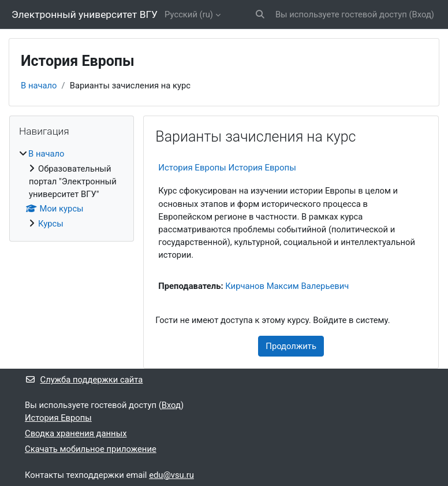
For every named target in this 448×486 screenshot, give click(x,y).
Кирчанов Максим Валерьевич (287, 286)
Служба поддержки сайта (84, 380)
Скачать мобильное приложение (91, 449)
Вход (422, 14)
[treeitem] (72, 188)
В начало (39, 86)
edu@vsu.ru (171, 475)
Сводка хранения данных (76, 433)
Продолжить (291, 346)
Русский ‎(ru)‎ (189, 14)
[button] (260, 14)
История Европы (58, 418)
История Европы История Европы (227, 168)
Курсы (51, 224)
